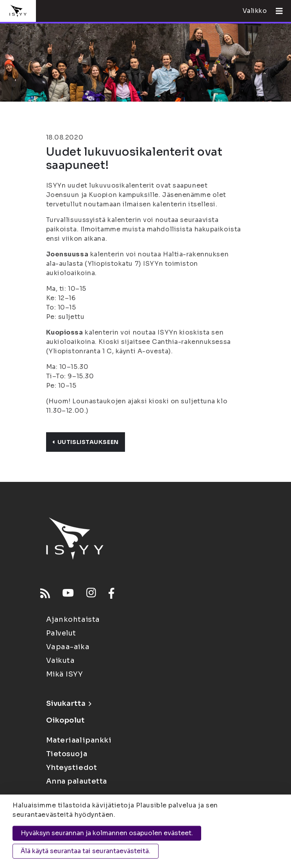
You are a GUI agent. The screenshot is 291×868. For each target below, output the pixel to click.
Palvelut (61, 633)
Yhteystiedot (72, 768)
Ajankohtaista (73, 619)
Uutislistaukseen (86, 442)
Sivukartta (69, 703)
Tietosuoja (67, 754)
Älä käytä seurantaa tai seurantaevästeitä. (86, 851)
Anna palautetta (77, 781)
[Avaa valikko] (276, 11)
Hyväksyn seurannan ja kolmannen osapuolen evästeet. (107, 833)
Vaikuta (61, 660)
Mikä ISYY (65, 674)
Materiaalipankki (79, 740)
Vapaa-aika (68, 647)
